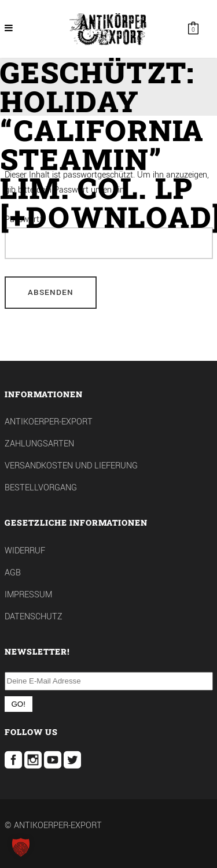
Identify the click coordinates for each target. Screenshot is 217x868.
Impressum (28, 595)
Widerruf (25, 551)
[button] (21, 847)
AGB (13, 573)
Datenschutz (34, 617)
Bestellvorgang (41, 488)
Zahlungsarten (39, 444)
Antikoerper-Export (49, 422)
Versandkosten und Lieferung (71, 466)
